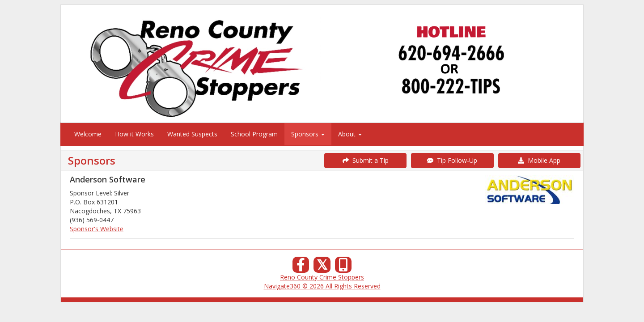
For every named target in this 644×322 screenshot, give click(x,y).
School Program (254, 134)
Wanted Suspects (192, 134)
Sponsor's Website (97, 229)
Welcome (88, 134)
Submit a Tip (366, 160)
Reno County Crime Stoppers (322, 277)
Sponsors (308, 134)
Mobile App (539, 160)
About (350, 134)
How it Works (134, 134)
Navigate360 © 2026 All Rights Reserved (322, 286)
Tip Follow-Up (452, 160)
